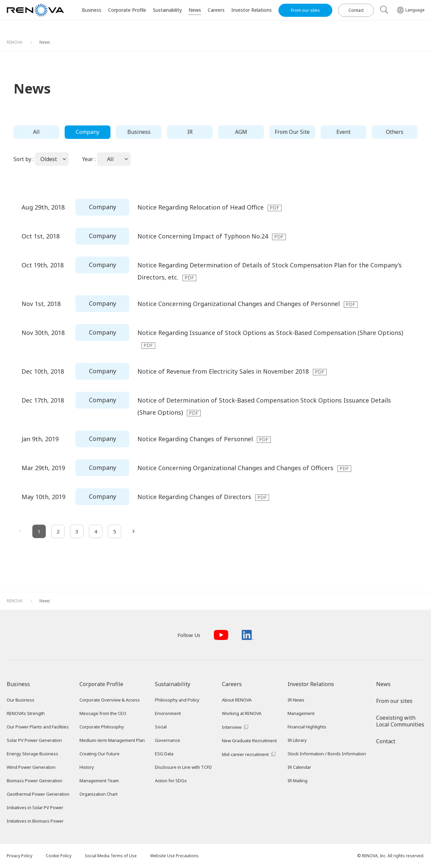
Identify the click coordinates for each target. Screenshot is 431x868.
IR (190, 132)
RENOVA (15, 42)
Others (395, 132)
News (45, 42)
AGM (241, 132)
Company (88, 132)
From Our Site (292, 132)
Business (139, 132)
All (36, 132)
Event (343, 132)
